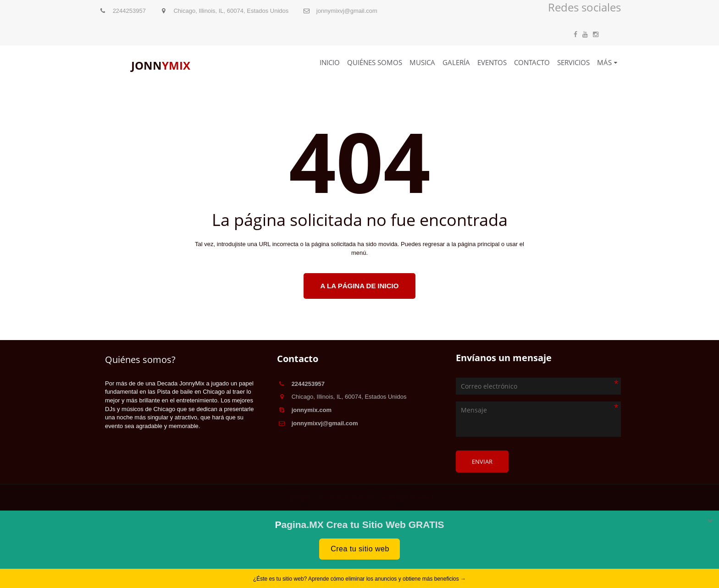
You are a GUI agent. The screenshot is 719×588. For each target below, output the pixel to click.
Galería (456, 62)
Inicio (330, 62)
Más (604, 62)
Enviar (482, 462)
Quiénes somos (375, 62)
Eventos (492, 62)
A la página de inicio (360, 286)
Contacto (532, 62)
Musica (422, 62)
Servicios (573, 62)
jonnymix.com (312, 410)
